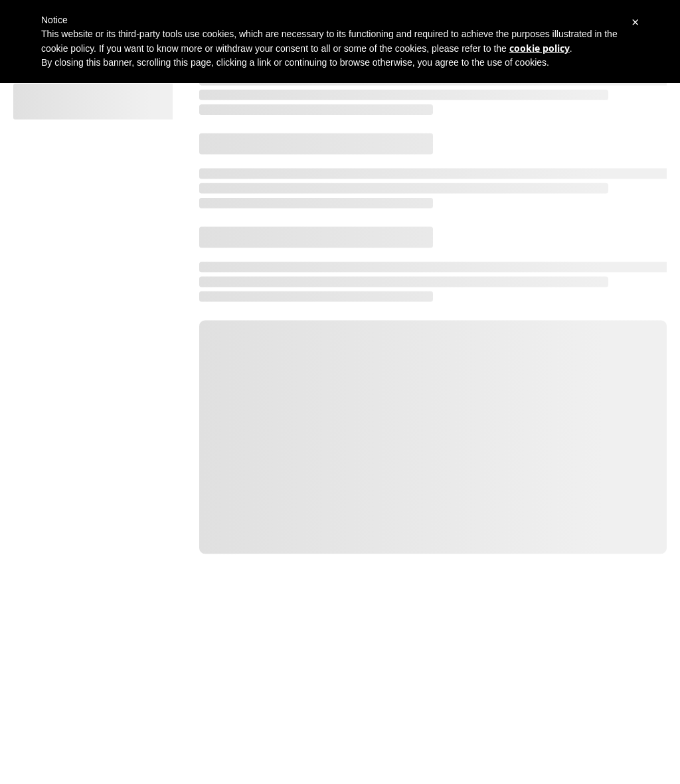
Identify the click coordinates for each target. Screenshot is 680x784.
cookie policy (540, 48)
